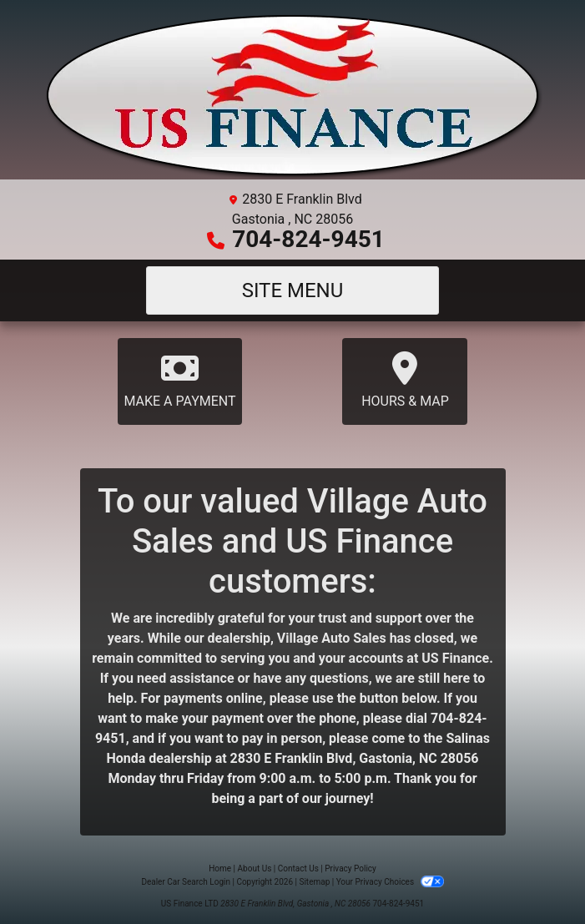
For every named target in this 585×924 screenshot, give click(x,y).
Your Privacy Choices (390, 882)
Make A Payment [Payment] (180, 380)
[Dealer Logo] (293, 96)
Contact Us (298, 868)
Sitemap (314, 882)
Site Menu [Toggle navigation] (293, 290)
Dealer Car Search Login (186, 882)
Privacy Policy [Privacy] (350, 868)
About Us (255, 868)
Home (220, 868)
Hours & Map (405, 380)
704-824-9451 (308, 239)
